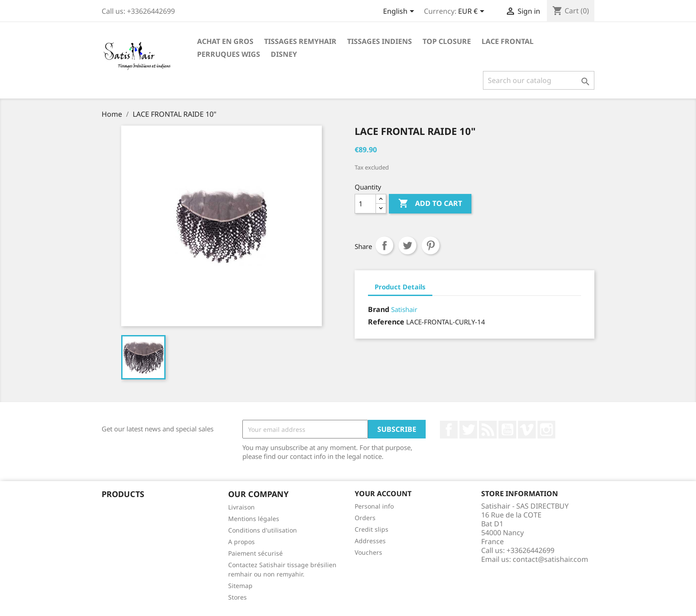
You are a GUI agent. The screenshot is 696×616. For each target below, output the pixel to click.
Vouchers (368, 552)
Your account (383, 494)
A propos (241, 542)
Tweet (407, 245)
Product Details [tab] (400, 287)
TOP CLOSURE (447, 41)
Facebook (449, 430)
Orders (365, 518)
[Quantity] (365, 204)
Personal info (374, 506)
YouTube (507, 430)
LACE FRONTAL (508, 41)
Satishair (404, 309)
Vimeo (527, 430)
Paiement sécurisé (255, 553)
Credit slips (372, 529)
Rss (488, 430)
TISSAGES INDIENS (380, 41)
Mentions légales (254, 519)
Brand (379, 309)
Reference (386, 322)
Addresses (370, 541)
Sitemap (240, 586)
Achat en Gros (225, 41)
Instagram (546, 430)
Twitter (468, 430)
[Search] (539, 80)
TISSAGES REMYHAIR (300, 41)
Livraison (241, 507)
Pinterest (431, 245)
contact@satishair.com (550, 559)
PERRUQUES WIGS (229, 54)
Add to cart (430, 204)
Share (384, 245)
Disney (284, 54)
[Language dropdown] (400, 12)
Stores (237, 597)
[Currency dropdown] (473, 12)
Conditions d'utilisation (263, 530)
